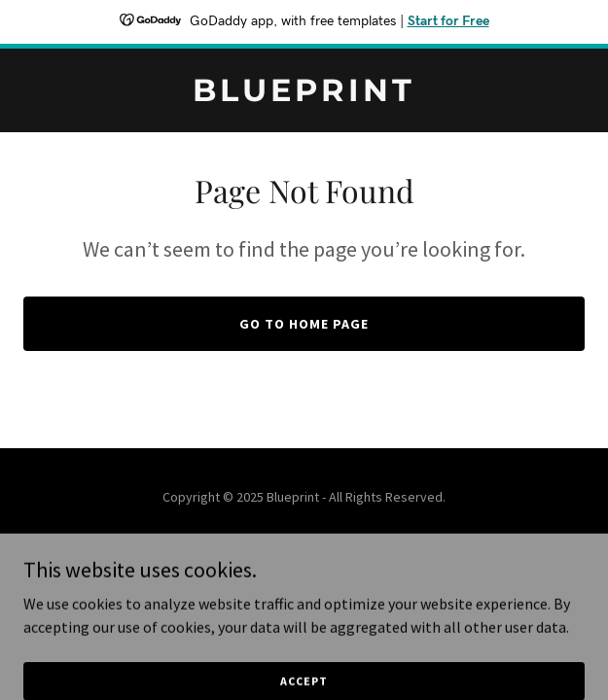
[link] (304, 95)
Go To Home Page (304, 324)
